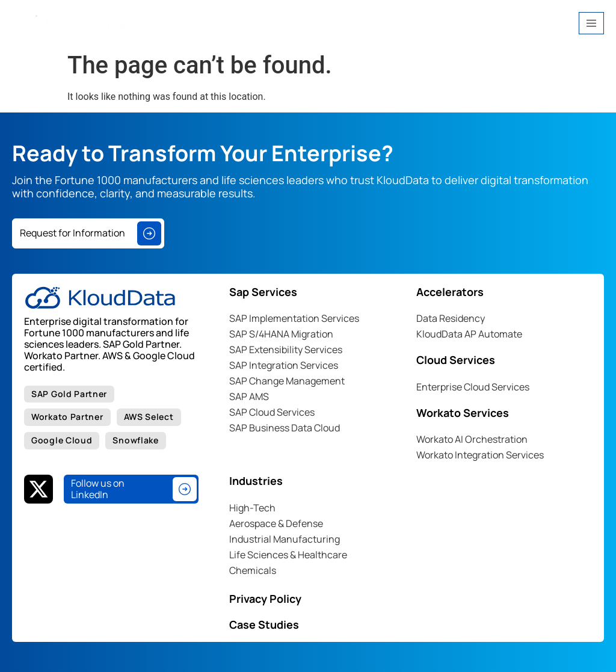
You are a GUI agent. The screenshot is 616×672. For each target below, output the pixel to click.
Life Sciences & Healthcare (288, 555)
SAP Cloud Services (272, 412)
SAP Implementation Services (294, 318)
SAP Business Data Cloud (285, 428)
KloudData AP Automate (469, 334)
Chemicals (253, 570)
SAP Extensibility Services (286, 350)
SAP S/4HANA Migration (281, 334)
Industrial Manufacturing (285, 539)
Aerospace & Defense (276, 523)
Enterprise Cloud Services (473, 387)
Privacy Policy (265, 599)
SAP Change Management (287, 381)
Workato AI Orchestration (472, 439)
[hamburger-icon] (591, 23)
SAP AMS (249, 396)
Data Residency (451, 318)
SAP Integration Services (284, 365)
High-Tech (252, 508)
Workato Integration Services (480, 455)
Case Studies (264, 624)
